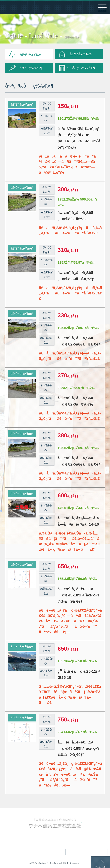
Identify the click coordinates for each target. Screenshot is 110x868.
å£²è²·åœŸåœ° (31, 54)
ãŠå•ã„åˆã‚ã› (87, 852)
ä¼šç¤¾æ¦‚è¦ (51, 852)
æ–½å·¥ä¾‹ (59, 845)
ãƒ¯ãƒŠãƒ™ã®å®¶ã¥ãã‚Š (63, 838)
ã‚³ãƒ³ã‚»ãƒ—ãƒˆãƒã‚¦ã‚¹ (23, 845)
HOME (26, 838)
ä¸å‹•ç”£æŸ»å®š (81, 68)
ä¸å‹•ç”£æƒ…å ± (19, 852)
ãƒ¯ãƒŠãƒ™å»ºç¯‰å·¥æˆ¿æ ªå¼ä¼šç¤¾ (39, 8)
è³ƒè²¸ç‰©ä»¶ (31, 68)
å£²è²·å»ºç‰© (81, 54)
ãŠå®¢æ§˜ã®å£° (90, 845)
